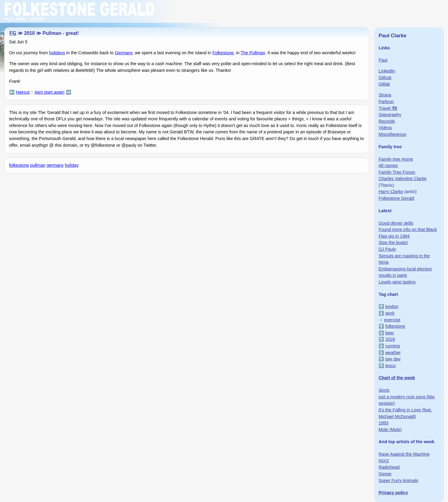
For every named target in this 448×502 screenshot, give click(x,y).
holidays (57, 53)
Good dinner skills (396, 223)
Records (387, 121)
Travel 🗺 (388, 108)
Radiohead (389, 467)
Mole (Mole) (390, 430)
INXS (384, 461)
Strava (385, 95)
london (392, 306)
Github (385, 78)
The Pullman (253, 53)
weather (393, 353)
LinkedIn (387, 71)
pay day (393, 359)
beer (390, 333)
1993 (383, 423)
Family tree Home (396, 159)
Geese (385, 474)
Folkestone (223, 53)
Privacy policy (393, 493)
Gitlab (384, 84)
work (390, 313)
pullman (38, 165)
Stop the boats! (393, 243)
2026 (390, 339)
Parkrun (386, 102)
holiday (72, 165)
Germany (124, 53)
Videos (385, 128)
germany (55, 165)
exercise (392, 320)
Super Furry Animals (398, 480)
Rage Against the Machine (404, 454)
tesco (390, 366)
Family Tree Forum (397, 172)
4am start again (49, 92)
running (392, 346)
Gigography (390, 115)
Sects (384, 390)
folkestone (19, 165)
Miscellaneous (392, 134)
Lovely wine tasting (397, 282)
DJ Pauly (387, 249)
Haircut (23, 92)
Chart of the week (397, 378)
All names (388, 166)
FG (13, 33)
